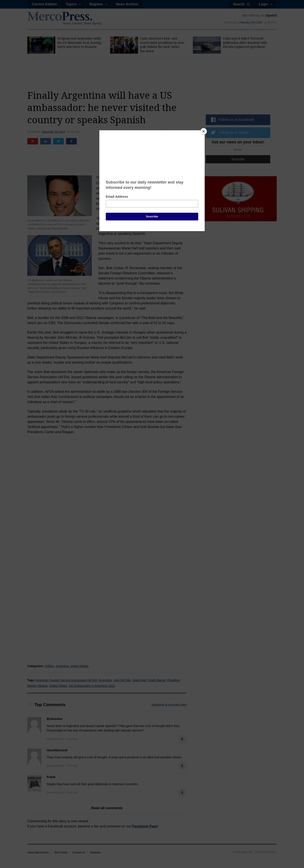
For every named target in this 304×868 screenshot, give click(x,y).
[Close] (204, 131)
